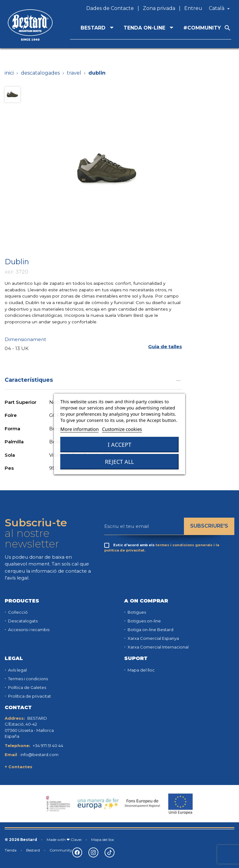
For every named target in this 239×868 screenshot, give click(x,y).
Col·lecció (17, 612)
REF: (9, 272)
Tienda (11, 850)
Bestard (33, 850)
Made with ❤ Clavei (64, 840)
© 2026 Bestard (21, 840)
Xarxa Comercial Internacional (158, 647)
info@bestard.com (40, 755)
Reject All (119, 462)
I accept (119, 445)
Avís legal (17, 670)
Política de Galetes (27, 687)
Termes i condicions (28, 679)
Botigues (136, 612)
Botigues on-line (144, 621)
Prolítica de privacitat (29, 696)
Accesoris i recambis (28, 630)
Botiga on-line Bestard (150, 630)
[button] (165, 346)
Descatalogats (22, 621)
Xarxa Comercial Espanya (153, 638)
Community (61, 850)
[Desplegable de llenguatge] (220, 8)
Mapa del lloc (141, 670)
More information (80, 429)
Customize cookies (122, 429)
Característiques (93, 380)
